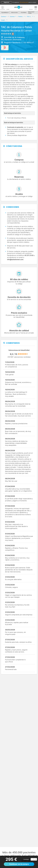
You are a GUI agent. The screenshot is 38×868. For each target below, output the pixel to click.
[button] (32, 859)
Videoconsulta (14, 12)
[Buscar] (31, 7)
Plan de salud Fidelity (31, 12)
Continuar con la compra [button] (19, 864)
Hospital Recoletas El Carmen (16, 31)
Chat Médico (24, 12)
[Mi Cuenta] (3, 7)
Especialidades (5, 12)
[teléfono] (8, 7)
